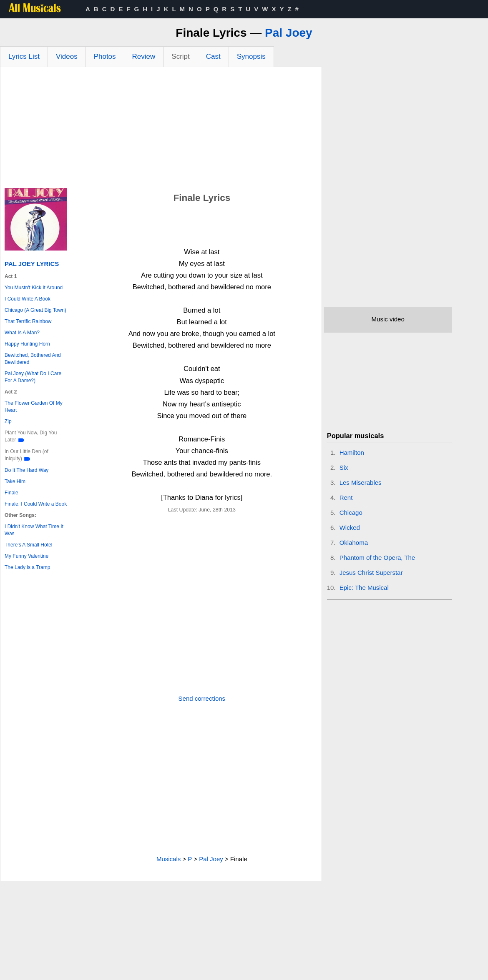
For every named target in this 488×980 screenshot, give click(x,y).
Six (344, 467)
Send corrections (202, 698)
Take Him (15, 481)
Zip (8, 421)
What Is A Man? (22, 333)
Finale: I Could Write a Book (36, 504)
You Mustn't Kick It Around (34, 288)
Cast (213, 56)
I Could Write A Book (28, 299)
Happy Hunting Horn (27, 344)
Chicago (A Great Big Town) (35, 310)
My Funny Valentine (26, 556)
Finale (11, 493)
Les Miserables (361, 482)
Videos (67, 56)
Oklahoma (354, 543)
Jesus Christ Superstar (371, 573)
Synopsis (251, 56)
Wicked (350, 528)
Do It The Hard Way (26, 470)
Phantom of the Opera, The (377, 558)
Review (144, 56)
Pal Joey (289, 33)
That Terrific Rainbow (28, 321)
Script (180, 56)
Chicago (351, 513)
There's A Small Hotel (28, 545)
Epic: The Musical (364, 588)
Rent (346, 498)
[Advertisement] (161, 130)
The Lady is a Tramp (27, 567)
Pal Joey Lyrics (32, 264)
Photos (105, 56)
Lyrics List (24, 56)
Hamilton (352, 452)
